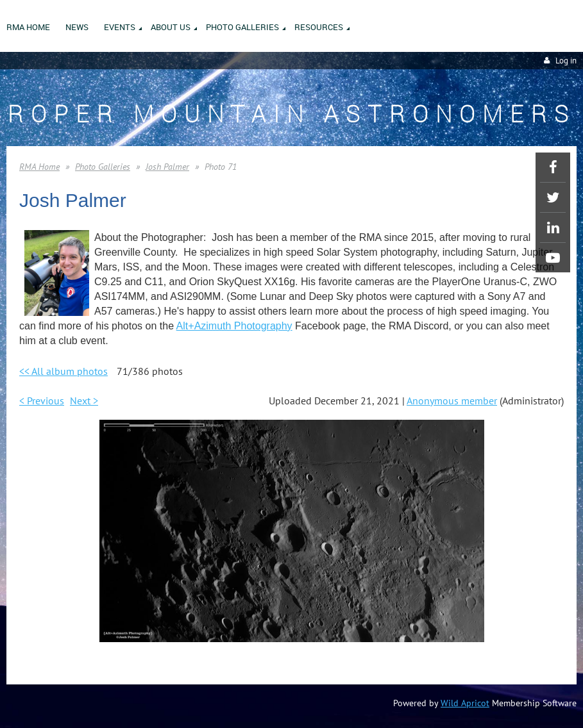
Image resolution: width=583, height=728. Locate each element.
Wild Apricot (465, 703)
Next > (84, 401)
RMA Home (39, 167)
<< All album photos (63, 371)
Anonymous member (452, 401)
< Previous (42, 401)
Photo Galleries (103, 167)
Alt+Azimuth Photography (234, 326)
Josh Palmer (167, 167)
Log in (566, 61)
